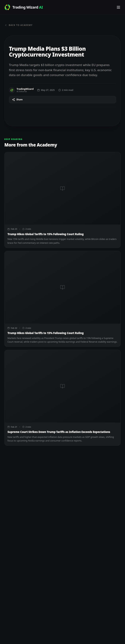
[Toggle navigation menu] (118, 7)
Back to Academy (18, 25)
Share (17, 100)
